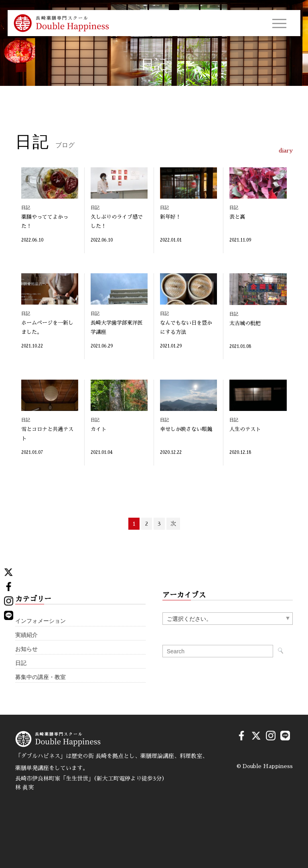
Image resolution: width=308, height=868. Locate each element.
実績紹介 (26, 635)
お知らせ (26, 649)
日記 (21, 663)
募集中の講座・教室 (41, 677)
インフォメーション (41, 621)
